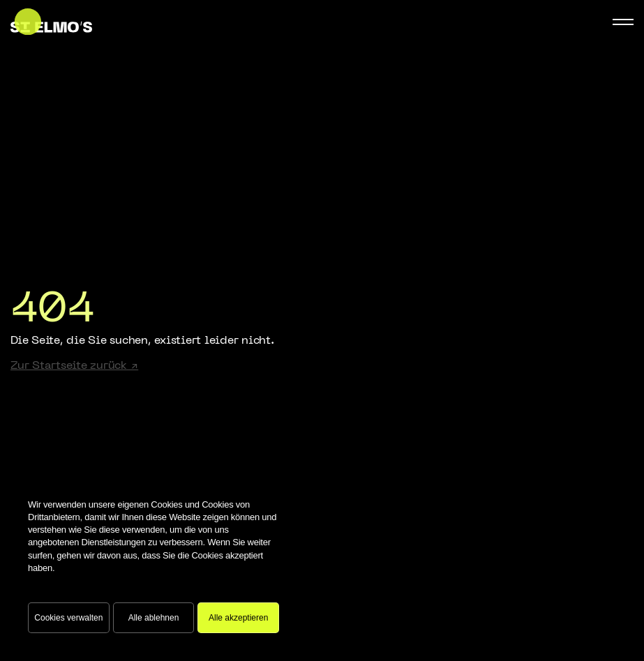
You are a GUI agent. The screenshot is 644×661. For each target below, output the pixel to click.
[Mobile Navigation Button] (623, 22)
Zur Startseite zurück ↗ (74, 366)
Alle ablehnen (154, 618)
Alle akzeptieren (238, 618)
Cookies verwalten (68, 618)
